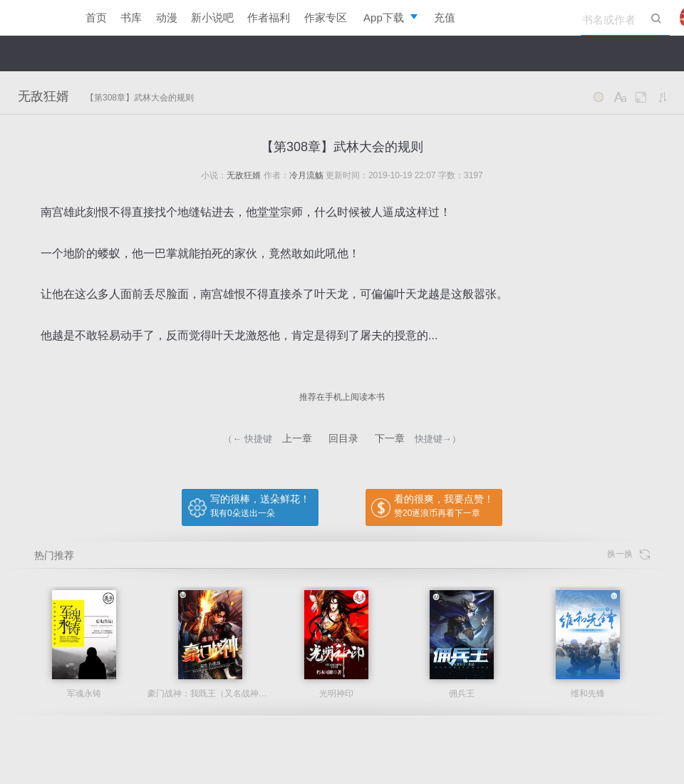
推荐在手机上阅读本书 (342, 397)
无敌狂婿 (43, 96)
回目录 (343, 438)
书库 (131, 17)
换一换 (628, 554)
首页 (96, 17)
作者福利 (269, 17)
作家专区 (326, 17)
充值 (445, 17)
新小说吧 (212, 17)
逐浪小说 (36, 18)
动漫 (167, 17)
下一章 (390, 438)
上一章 (297, 438)
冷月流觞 (306, 175)
